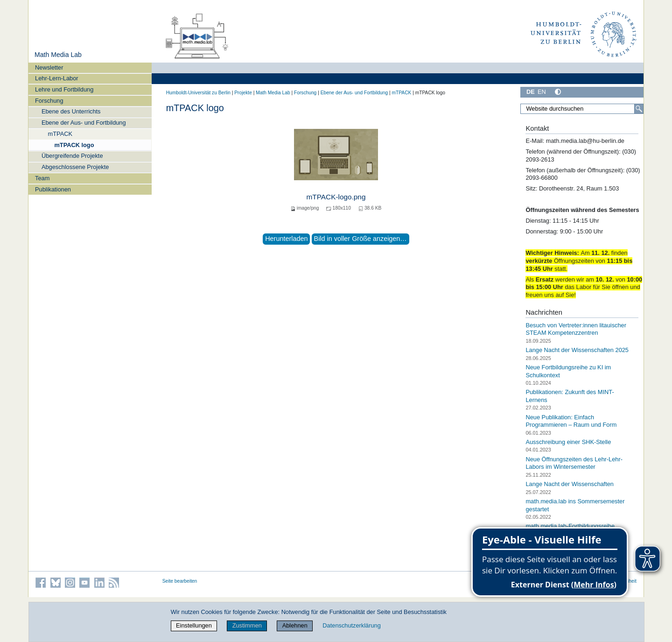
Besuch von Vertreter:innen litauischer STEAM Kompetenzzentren (576, 329)
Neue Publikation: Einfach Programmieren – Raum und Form (571, 421)
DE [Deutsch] (531, 92)
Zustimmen (247, 625)
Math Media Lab (58, 55)
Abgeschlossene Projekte (75, 167)
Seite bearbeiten (180, 581)
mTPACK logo (74, 145)
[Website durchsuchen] (582, 109)
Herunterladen (286, 239)
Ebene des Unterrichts (71, 111)
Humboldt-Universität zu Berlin (198, 93)
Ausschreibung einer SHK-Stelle (568, 442)
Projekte (243, 93)
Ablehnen (295, 625)
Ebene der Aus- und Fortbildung (84, 123)
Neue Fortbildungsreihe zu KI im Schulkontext (568, 371)
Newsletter (49, 67)
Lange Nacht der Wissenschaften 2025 (577, 350)
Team (42, 178)
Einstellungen (194, 625)
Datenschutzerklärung (351, 625)
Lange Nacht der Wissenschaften (570, 484)
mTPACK (60, 134)
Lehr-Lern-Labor (56, 78)
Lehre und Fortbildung (64, 89)
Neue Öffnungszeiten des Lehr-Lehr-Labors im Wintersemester (574, 463)
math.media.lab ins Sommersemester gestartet (575, 505)
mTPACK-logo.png (336, 197)
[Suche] (639, 109)
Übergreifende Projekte (72, 156)
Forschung (49, 101)
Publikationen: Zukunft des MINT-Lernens (570, 396)
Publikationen (53, 189)
